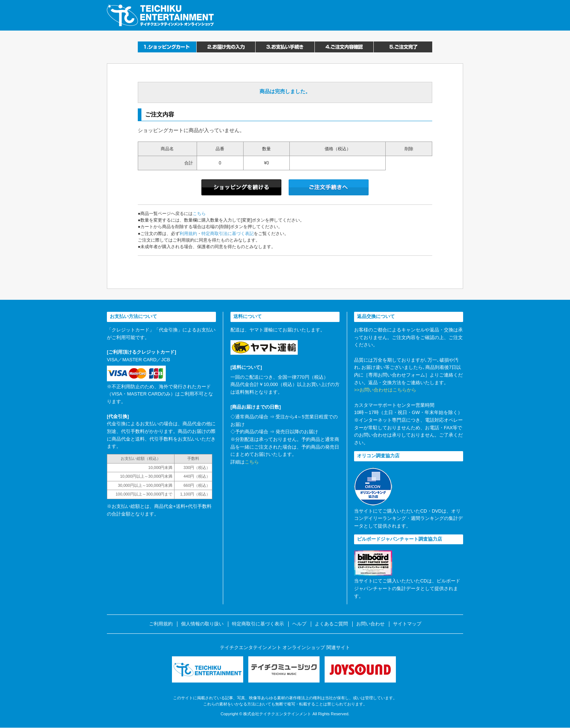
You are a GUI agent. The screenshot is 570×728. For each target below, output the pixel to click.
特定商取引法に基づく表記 (228, 234)
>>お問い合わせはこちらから (385, 390)
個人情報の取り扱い (202, 624)
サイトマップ (407, 624)
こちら (199, 214)
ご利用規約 (161, 624)
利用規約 (188, 234)
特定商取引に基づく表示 (258, 624)
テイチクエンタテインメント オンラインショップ (160, 15)
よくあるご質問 (331, 624)
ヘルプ (299, 624)
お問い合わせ (370, 624)
